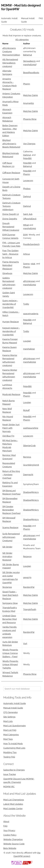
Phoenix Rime (30, 119)
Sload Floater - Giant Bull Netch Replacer (10, 595)
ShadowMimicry (31, 492)
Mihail (26, 225)
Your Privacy (9, 830)
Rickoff (26, 410)
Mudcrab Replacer (11, 394)
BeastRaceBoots (31, 73)
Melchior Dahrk (31, 95)
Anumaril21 (29, 103)
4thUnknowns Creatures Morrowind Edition (11, 52)
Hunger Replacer (11, 322)
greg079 (27, 577)
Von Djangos (29, 144)
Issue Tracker (10, 774)
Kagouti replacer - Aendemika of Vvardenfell (11, 331)
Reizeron (27, 556)
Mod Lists (8, 721)
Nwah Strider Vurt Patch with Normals (11, 428)
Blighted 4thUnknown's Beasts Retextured (11, 144)
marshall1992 (30, 65)
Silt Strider (7, 547)
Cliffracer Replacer (11, 173)
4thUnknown (29, 281)
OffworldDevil (30, 219)
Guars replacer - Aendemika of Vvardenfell (10, 304)
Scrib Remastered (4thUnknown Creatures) (11, 537)
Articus (27, 254)
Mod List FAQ (10, 730)
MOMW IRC (9, 787)
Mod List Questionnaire (14, 726)
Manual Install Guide (28, 20)
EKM (25, 235)
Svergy (26, 264)
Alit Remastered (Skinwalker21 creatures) (10, 63)
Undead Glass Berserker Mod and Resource (10, 619)
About (6, 821)
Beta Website (10, 848)
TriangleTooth (30, 609)
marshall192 (29, 349)
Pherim (27, 84)
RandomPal (29, 587)
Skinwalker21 (29, 61)
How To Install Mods (13, 744)
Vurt (25, 643)
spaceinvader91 (31, 314)
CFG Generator (11, 712)
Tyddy (26, 304)
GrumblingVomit (31, 465)
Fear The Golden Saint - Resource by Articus (10, 254)
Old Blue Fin (8, 436)
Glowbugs (7, 273)
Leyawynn (28, 181)
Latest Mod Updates (13, 804)
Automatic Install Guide (9, 20)
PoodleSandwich (31, 244)
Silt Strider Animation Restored (7, 556)
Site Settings (9, 717)
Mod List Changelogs (14, 800)
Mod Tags (8, 739)
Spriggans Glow (10, 603)
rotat (33, 264)
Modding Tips (10, 752)
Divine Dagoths (10, 219)
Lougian (27, 341)
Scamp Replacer (10, 527)
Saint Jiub (28, 214)
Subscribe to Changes (14, 770)
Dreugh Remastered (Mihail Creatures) (11, 227)
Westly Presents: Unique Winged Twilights (10, 665)
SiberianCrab (29, 446)
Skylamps (7, 587)
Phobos (27, 189)
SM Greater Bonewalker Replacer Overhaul (11, 510)
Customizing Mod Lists (14, 748)
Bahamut (28, 55)
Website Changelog (13, 839)
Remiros (27, 457)
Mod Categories (11, 735)
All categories (22, 40)
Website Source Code (14, 844)
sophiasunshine (31, 428)
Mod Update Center (13, 809)
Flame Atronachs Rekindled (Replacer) (11, 265)
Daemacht (28, 475)
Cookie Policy (10, 835)
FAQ (41, 18)
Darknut (27, 155)
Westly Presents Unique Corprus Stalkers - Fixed (10, 653)
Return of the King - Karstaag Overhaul (11, 475)
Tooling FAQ (9, 757)
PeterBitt (27, 158)
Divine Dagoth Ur (11, 214)
